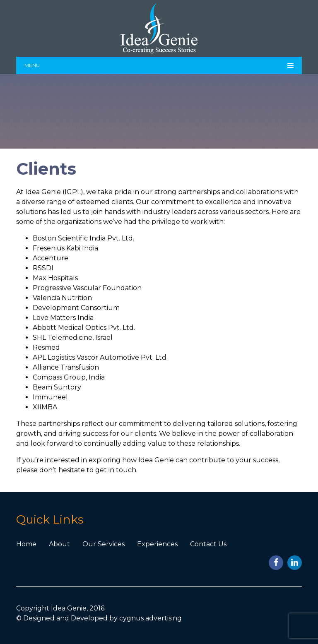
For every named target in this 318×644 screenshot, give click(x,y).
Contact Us (208, 544)
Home (26, 544)
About (59, 544)
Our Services (104, 544)
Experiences (157, 544)
